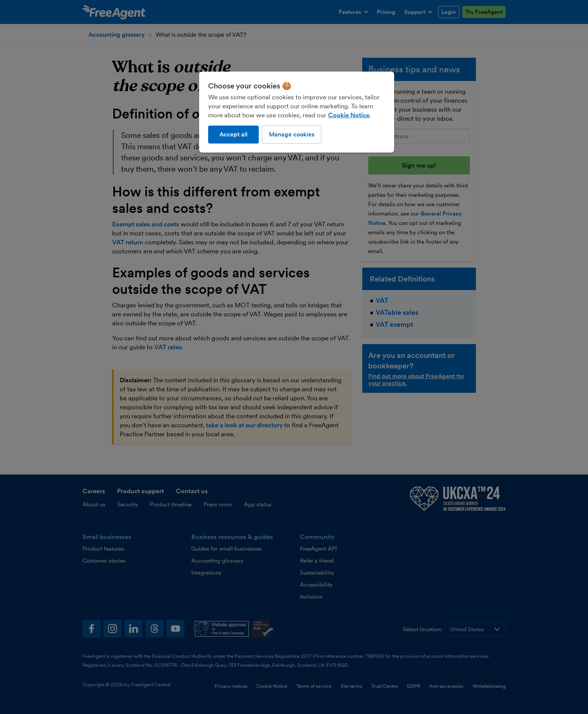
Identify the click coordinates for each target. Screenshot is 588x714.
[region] (297, 112)
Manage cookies (292, 134)
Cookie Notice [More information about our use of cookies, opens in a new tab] (349, 115)
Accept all (233, 134)
